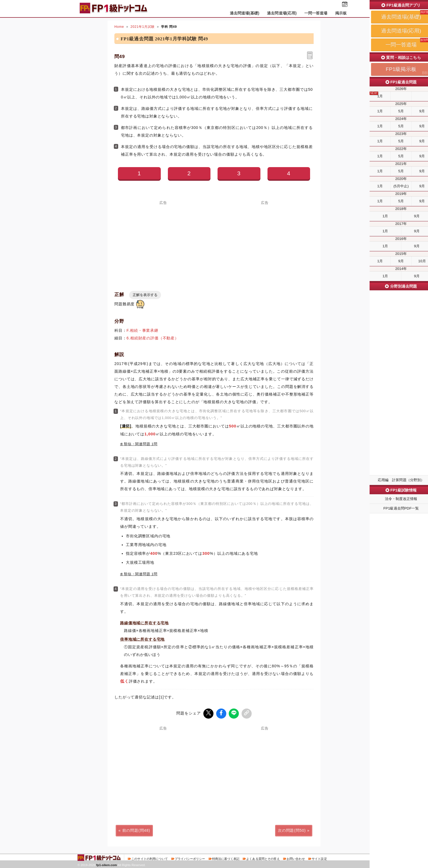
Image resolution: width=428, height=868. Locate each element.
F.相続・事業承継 (142, 330)
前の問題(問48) (136, 830)
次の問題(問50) (292, 830)
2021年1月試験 (143, 27)
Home (119, 27)
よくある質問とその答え (263, 858)
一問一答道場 (316, 13)
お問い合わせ (296, 858)
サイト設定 (319, 858)
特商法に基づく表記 (226, 858)
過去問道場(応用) (282, 13)
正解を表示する (145, 295)
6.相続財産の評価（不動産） (153, 338)
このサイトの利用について (150, 858)
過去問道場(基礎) (245, 13)
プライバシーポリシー (190, 858)
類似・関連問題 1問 (141, 444)
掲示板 (341, 13)
